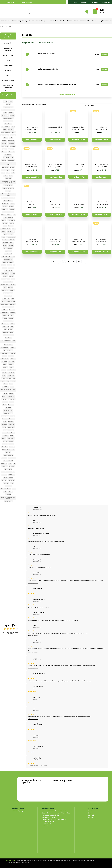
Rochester (8, 408)
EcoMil (4, 212)
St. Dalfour (5, 447)
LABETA (11, 293)
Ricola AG (11, 405)
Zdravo (11, 492)
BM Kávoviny (8, 155)
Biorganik (13, 146)
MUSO (12, 327)
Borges (4, 160)
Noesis (5, 356)
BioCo (11, 138)
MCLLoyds (5, 310)
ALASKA (8, 104)
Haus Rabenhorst (8, 248)
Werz (12, 483)
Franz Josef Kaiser (6, 229)
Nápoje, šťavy (54, 21)
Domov (73, 2)
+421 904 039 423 (9, 2)
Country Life (11, 198)
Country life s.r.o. (8, 201)
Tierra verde (12, 458)
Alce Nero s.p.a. (6, 110)
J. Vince (13, 273)
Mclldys (12, 307)
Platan (6, 384)
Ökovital (5, 367)
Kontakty (91, 817)
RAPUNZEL (5, 402)
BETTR (13, 132)
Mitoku (5, 321)
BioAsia (6, 138)
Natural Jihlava (8, 345)
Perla (7, 381)
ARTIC (13, 127)
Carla (8, 173)
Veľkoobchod (104, 2)
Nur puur (13, 359)
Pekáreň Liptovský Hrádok (8, 378)
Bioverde (4, 152)
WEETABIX (6, 483)
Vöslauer (4, 480)
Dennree (12, 206)
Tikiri (5, 461)
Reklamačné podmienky (51, 815)
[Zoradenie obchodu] (96, 105)
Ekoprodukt (11, 212)
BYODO (12, 167)
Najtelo (10, 329)
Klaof (5, 287)
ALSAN (5, 113)
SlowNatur (6, 436)
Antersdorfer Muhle (8, 118)
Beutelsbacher (5, 135)
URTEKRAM (4, 466)
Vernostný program (19, 811)
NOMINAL (11, 356)
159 (79, 262)
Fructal (4, 232)
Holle (13, 257)
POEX (12, 387)
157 (69, 262)
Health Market (8, 254)
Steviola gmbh (6, 450)
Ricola (5, 405)
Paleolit (4, 373)
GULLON (12, 240)
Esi (14, 215)
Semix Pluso (11, 427)
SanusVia (11, 419)
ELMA (3, 215)
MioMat (5, 318)
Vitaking (4, 475)
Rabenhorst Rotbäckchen (8, 399)
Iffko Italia (11, 268)
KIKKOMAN (13, 285)
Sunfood (8, 452)
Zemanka (8, 494)
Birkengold (11, 152)
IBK (14, 265)
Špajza (70, 21)
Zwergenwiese (8, 501)
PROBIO (11, 394)
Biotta (5, 149)
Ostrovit (3, 370)
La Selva (12, 290)
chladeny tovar (8, 185)
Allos (13, 110)
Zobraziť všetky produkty (67, 94)
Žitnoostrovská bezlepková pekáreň (100, 21)
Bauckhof (11, 129)
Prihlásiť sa (93, 2)
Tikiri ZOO (10, 461)
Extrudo (4, 220)
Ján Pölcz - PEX (6, 279)
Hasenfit (11, 245)
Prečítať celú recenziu (33, 583)
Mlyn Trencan (5, 324)
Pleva (11, 384)
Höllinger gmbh (8, 259)
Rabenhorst (11, 396)
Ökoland (11, 364)
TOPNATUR (4, 464)
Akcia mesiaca (5, 21)
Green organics (11, 237)
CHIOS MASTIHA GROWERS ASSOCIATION (8, 182)
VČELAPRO (12, 466)
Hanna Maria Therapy (8, 243)
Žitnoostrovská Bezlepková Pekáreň (8, 498)
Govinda (6, 234)
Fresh (14, 229)
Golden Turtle (11, 232)
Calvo (3, 173)
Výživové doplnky (80, 21)
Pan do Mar (11, 373)
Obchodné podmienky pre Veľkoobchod (56, 813)
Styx (13, 450)
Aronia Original (6, 127)
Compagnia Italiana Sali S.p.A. (8, 194)
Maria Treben (5, 304)
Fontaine (11, 226)
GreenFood (5, 240)
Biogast (4, 141)
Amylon (12, 115)
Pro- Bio (5, 394)
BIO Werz (13, 135)
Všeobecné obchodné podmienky (54, 811)
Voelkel (11, 478)
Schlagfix (11, 422)
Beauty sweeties (6, 132)
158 (74, 262)
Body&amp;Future (8, 157)
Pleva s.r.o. (6, 387)
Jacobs (11, 276)
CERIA (11, 176)
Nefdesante (12, 353)
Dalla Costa (5, 204)
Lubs (12, 299)
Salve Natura (5, 416)
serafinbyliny (6, 433)
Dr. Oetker (12, 209)
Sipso (13, 433)
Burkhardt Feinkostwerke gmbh (8, 164)
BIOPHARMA (12, 143)
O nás (90, 811)
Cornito (4, 198)
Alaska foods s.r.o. (8, 107)
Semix (4, 427)
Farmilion (5, 223)
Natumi (12, 332)
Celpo (6, 176)
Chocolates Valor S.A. (8, 188)
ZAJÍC (5, 492)
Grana (3, 237)
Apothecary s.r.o (8, 121)
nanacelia (5, 332)
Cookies (45, 826)
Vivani (5, 478)
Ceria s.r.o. (8, 178)
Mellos (4, 315)
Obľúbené (83, 2)
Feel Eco (12, 223)
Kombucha (5, 290)
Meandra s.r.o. (5, 313)
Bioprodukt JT (5, 146)
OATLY (5, 364)
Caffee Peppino (6, 170)
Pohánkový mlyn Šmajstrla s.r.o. (8, 390)
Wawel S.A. (11, 480)
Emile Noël (9, 215)
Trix (14, 464)
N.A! (5, 329)
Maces (3, 301)
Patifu (4, 376)
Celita (13, 173)
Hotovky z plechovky (8, 262)
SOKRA (3, 438)
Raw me (12, 402)
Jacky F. (5, 276)
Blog (90, 813)
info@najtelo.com (25, 2)
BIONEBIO (4, 143)
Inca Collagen (8, 271)
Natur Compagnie (8, 335)
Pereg (3, 381)
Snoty (12, 436)
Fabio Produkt (11, 220)
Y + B (14, 489)
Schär (5, 422)
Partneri (91, 815)
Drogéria (44, 21)
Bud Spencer (11, 160)
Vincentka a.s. (5, 472)
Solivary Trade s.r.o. (8, 441)
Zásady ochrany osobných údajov (54, 819)
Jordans (6, 282)
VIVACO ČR (11, 475)
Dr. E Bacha (5, 209)
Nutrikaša (4, 362)
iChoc (5, 268)
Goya (11, 234)
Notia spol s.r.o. (5, 359)
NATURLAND (4, 353)
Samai (13, 416)
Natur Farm (8, 338)
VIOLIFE (13, 472)
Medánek (13, 313)
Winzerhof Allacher (6, 489)
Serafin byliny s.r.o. (8, 430)
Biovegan (11, 149)
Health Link (8, 251)
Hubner (9, 265)
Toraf (10, 464)
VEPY (6, 469)
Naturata (13, 348)
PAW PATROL (11, 376)
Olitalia (11, 367)
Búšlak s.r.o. (5, 167)
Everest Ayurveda (8, 218)
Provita (4, 396)
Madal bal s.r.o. (11, 301)
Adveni (11, 101)
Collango (8, 191)
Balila (5, 129)
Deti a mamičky (34, 21)
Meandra (12, 310)
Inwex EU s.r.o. (5, 273)
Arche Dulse (8, 124)
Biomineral (11, 141)
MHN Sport (11, 315)
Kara (11, 282)
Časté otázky (47, 823)
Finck (5, 226)
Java (13, 279)
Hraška (3, 265)
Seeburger (12, 424)
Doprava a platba (48, 821)
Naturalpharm (5, 348)
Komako (10, 287)
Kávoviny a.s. (4, 285)
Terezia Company (8, 455)
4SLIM (5, 101)
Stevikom (12, 447)
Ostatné (63, 21)
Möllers (13, 324)
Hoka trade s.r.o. (6, 257)
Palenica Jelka (11, 370)
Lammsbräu (8, 296)
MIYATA (11, 321)
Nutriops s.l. (12, 362)
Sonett (4, 444)
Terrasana (4, 458)
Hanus (5, 245)
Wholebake (8, 486)
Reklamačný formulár (50, 817)
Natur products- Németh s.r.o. (8, 341)
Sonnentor (11, 444)
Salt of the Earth (8, 413)
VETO (10, 469)
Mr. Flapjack (6, 327)
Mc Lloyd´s (5, 307)
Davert (12, 204)
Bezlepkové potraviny (20, 21)
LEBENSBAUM (6, 299)
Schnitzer (4, 424)
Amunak (11, 113)
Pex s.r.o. (13, 381)
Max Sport (13, 304)
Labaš (5, 293)
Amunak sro (5, 115)
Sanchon (5, 419)
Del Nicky (5, 206)
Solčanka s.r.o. (11, 438)
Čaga (13, 170)
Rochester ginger (8, 410)
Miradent (11, 318)
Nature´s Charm (8, 350)
